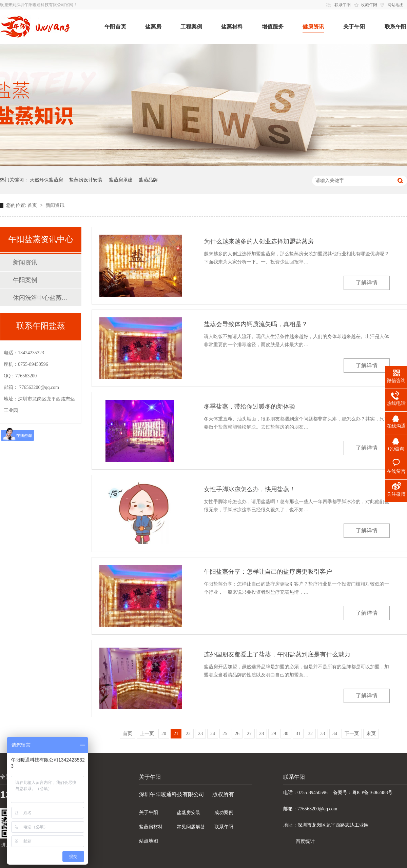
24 (213, 734)
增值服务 (273, 27)
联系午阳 (343, 5)
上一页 (147, 734)
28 (261, 734)
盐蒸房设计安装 (86, 180)
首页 (33, 205)
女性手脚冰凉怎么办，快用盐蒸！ (250, 489)
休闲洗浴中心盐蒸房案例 (40, 298)
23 (200, 734)
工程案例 (191, 27)
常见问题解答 (191, 827)
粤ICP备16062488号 (372, 793)
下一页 (352, 734)
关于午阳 (354, 27)
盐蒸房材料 (151, 827)
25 (225, 734)
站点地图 (149, 841)
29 (274, 734)
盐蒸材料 (232, 27)
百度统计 (305, 841)
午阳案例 (25, 280)
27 (249, 734)
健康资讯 (313, 27)
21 (176, 734)
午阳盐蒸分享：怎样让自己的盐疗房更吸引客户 (268, 572)
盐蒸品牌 (148, 180)
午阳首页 (115, 27)
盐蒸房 (153, 27)
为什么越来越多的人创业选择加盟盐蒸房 (259, 241)
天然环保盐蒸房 (46, 180)
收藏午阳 (369, 5)
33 (323, 734)
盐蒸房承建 (121, 180)
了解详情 (367, 283)
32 (310, 734)
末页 (371, 734)
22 (188, 734)
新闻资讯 (55, 205)
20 (164, 734)
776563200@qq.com (39, 387)
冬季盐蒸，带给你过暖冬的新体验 (250, 407)
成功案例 (224, 813)
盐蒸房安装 (189, 813)
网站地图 (395, 5)
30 (286, 734)
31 (298, 734)
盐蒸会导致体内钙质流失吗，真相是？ (256, 324)
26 (237, 734)
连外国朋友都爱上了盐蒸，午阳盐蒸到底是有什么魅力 (277, 654)
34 (335, 734)
